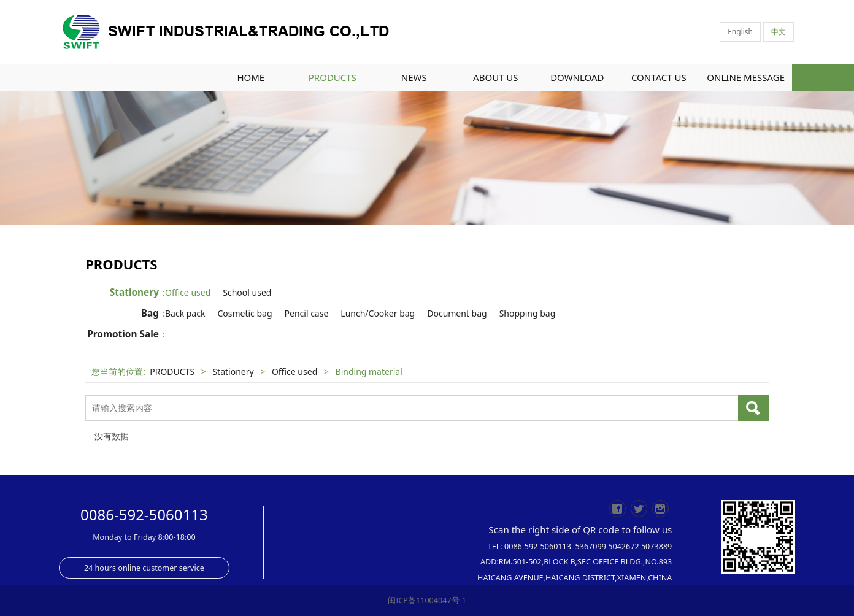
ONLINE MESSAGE (746, 77)
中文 (779, 32)
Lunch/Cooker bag (388, 313)
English (740, 32)
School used (257, 292)
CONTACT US (659, 77)
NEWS (414, 77)
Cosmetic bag (255, 313)
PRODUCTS (333, 77)
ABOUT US (495, 77)
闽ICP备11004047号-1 (427, 600)
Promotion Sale (123, 334)
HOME (251, 77)
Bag (150, 313)
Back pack (195, 313)
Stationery (134, 292)
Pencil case (317, 313)
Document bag (467, 313)
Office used (198, 292)
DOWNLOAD (577, 77)
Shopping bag (538, 313)
